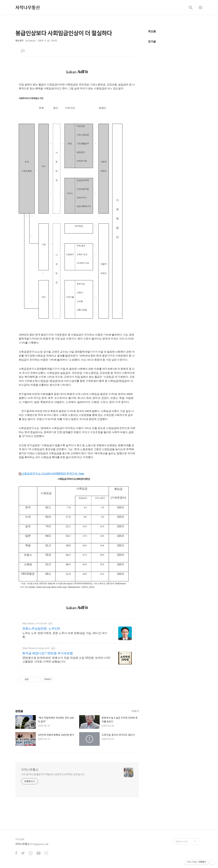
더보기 (135, 711)
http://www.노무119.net (34, 623)
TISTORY (20, 839)
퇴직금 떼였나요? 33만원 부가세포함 (48, 653)
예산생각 (19, 40)
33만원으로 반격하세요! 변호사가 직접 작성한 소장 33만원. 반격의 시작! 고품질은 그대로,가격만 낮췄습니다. (66, 660)
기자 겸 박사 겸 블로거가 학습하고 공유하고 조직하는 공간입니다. (53, 774)
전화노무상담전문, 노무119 (41, 629)
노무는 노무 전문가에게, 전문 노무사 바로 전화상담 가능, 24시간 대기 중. (65, 635)
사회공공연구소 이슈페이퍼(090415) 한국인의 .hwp (51, 474)
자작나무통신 (28, 7)
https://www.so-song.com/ (36, 648)
